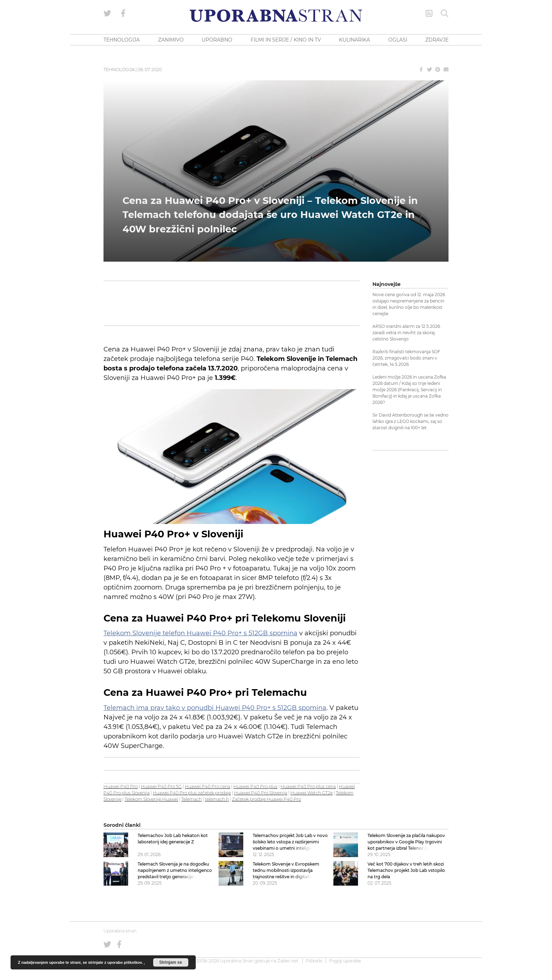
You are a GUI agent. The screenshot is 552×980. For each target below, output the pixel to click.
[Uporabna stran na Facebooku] (123, 13)
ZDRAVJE (437, 40)
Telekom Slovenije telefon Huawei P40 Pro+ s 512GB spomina (200, 633)
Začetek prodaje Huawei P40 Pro (266, 799)
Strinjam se (171, 962)
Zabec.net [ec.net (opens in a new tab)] (288, 961)
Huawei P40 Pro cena (208, 787)
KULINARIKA (355, 40)
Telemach (192, 799)
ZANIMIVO (171, 40)
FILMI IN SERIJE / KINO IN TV (286, 40)
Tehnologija (119, 70)
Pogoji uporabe (345, 961)
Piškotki (314, 961)
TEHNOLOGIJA (122, 40)
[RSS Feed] (429, 13)
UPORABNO (217, 40)
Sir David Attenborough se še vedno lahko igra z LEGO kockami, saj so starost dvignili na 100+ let (410, 421)
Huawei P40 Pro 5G (161, 787)
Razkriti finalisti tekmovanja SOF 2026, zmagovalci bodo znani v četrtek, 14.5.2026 (406, 358)
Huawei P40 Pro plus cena (308, 787)
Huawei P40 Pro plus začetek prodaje (192, 793)
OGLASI (398, 40)
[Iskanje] (445, 13)
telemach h (217, 799)
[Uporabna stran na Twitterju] (107, 13)
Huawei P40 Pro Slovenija (261, 793)
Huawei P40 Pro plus (255, 787)
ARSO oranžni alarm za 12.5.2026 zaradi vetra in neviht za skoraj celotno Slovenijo (406, 333)
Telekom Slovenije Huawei (151, 799)
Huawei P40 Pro (121, 787)
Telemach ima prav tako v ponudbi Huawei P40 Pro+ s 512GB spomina (215, 708)
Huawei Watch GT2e (312, 793)
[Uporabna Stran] (276, 16)
